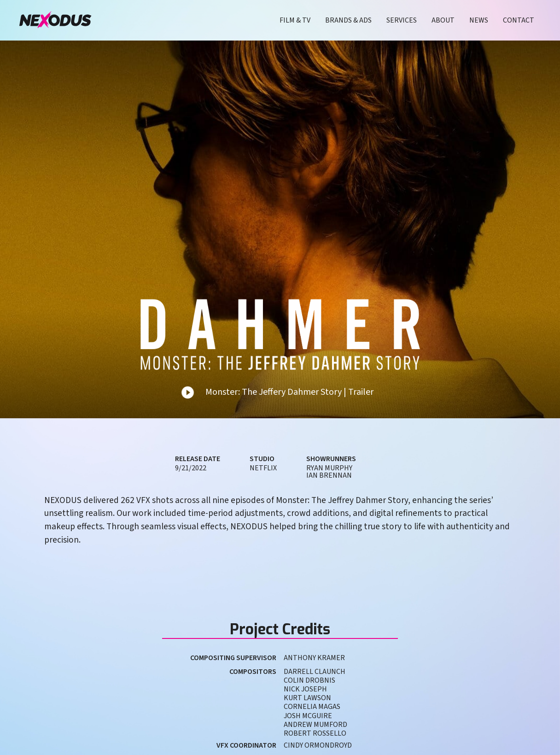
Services (402, 20)
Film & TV (295, 20)
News (479, 20)
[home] (55, 20)
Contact (519, 20)
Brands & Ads (348, 20)
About (443, 20)
